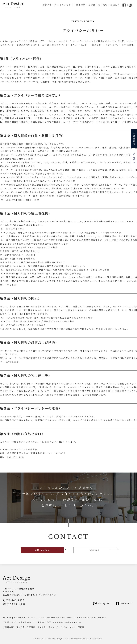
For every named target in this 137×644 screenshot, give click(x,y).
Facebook (126, 603)
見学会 (92, 5)
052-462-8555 (15, 457)
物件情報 (103, 5)
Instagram (104, 603)
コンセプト (68, 5)
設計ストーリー (51, 5)
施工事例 (81, 5)
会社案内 (115, 5)
